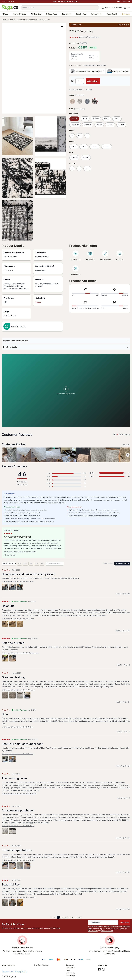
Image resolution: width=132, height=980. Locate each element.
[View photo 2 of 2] (12, 658)
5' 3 (80, 136)
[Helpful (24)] (124, 594)
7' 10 (87, 168)
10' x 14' (121, 125)
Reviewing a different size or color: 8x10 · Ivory (18, 860)
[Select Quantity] (80, 81)
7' (87, 136)
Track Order (127, 1)
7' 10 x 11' (88, 125)
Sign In (106, 8)
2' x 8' (84, 147)
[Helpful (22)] (125, 702)
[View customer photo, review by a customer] (24, 455)
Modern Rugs (36, 14)
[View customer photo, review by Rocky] (9, 455)
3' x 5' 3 (74, 158)
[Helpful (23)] (124, 631)
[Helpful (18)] (125, 766)
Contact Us (70, 965)
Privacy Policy (93, 931)
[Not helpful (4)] (129, 909)
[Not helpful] (130, 665)
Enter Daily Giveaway (41, 965)
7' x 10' (117, 119)
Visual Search (112, 14)
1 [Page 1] (58, 917)
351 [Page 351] (73, 917)
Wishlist (117, 8)
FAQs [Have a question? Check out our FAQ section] (68, 970)
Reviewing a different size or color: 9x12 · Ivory (18, 619)
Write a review (94, 37)
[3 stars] (31, 564)
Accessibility (70, 976)
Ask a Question (76, 90)
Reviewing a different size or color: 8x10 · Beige (20, 552)
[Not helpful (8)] (129, 594)
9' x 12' (99, 125)
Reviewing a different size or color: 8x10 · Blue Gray (19, 794)
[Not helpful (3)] (129, 838)
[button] (62, 27)
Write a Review (122, 564)
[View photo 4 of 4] (27, 695)
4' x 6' (85, 119)
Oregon (35, 20)
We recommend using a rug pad (95, 65)
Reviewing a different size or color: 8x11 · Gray (17, 727)
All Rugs (5, 14)
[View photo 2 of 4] (12, 695)
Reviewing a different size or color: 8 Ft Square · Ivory (20, 653)
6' (79, 168)
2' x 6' (74, 147)
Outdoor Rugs (51, 14)
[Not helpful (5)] (129, 631)
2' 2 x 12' (95, 147)
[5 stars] (20, 564)
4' (72, 168)
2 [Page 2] (62, 917)
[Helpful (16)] (126, 798)
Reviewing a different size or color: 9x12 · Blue (17, 754)
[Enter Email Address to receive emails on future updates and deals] (103, 922)
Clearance (126, 14)
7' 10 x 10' (75, 125)
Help (119, 1)
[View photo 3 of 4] (20, 695)
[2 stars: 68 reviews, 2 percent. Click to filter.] (66, 483)
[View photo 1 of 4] (5, 695)
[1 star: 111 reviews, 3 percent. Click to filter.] (66, 487)
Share (89, 90)
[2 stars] (37, 564)
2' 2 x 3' (74, 119)
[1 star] (42, 564)
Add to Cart (93, 81)
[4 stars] (25, 564)
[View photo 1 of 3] (5, 587)
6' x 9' (107, 119)
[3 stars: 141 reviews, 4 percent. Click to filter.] (66, 480)
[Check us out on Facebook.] (99, 969)
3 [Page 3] (66, 917)
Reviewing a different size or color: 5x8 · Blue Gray (19, 897)
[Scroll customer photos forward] (128, 455)
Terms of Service (107, 931)
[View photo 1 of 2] (5, 658)
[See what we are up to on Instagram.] (103, 969)
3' (72, 136)
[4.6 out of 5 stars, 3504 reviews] (79, 37)
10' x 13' (110, 125)
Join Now (124, 922)
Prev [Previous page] (53, 917)
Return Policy (71, 973)
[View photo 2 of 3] (12, 587)
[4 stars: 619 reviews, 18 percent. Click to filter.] (66, 477)
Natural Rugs (66, 14)
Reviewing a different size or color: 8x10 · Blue (17, 582)
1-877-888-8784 (9, 1)
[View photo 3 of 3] (20, 587)
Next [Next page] (79, 917)
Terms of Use (7, 971)
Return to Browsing (8, 20)
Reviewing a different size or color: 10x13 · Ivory (18, 690)
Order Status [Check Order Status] (70, 968)
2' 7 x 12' (107, 147)
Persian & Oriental (20, 14)
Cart (127, 8)
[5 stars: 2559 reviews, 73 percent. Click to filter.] (66, 473)
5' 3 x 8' (96, 119)
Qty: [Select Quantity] (73, 81)
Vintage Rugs (27, 20)
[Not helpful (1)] (129, 702)
